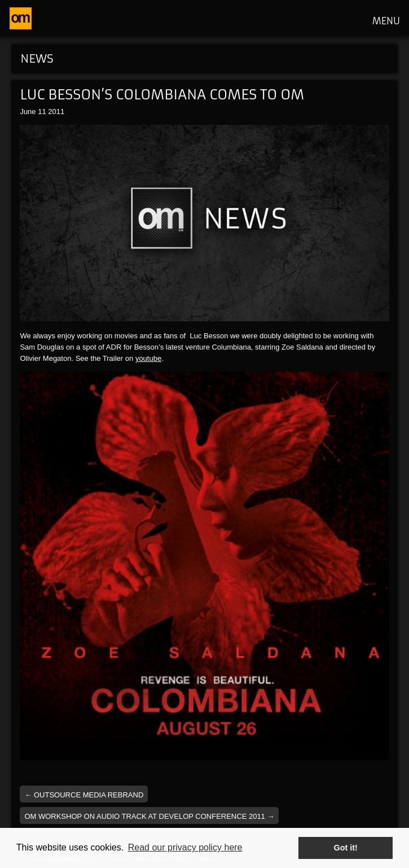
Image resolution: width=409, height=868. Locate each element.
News (37, 58)
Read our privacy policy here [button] (185, 847)
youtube (148, 358)
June (28, 112)
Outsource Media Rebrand (84, 795)
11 (42, 112)
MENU (386, 21)
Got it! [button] (346, 848)
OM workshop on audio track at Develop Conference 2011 (149, 816)
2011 (56, 112)
